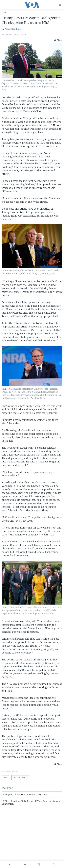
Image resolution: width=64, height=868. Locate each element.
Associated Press (13, 29)
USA (4, 13)
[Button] (58, 40)
